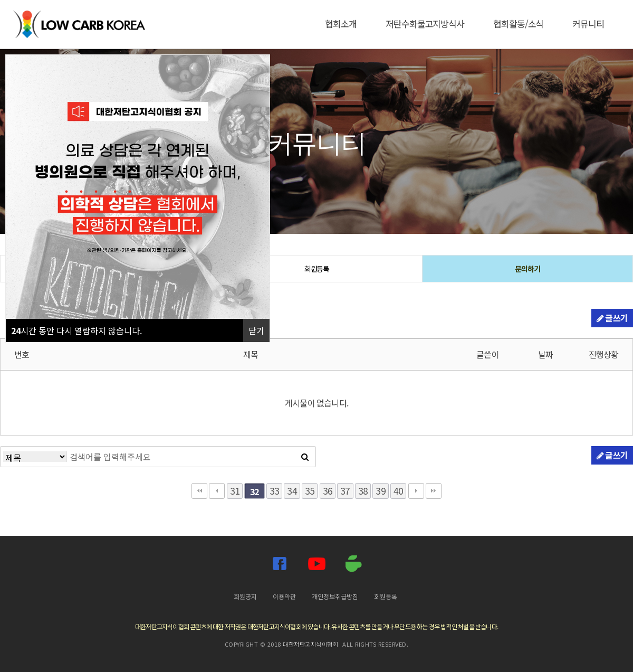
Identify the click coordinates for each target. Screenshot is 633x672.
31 (235, 491)
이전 (217, 491)
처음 (199, 491)
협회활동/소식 (518, 23)
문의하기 (527, 269)
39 (380, 491)
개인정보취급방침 (335, 596)
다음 (416, 491)
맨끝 (434, 491)
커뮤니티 (588, 23)
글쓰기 (612, 318)
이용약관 (284, 596)
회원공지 (245, 596)
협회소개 (341, 23)
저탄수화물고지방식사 (425, 23)
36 (328, 491)
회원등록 (317, 269)
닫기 (256, 330)
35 (310, 491)
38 (363, 491)
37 (345, 491)
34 (292, 491)
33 (274, 491)
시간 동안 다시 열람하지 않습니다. (76, 330)
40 (398, 491)
